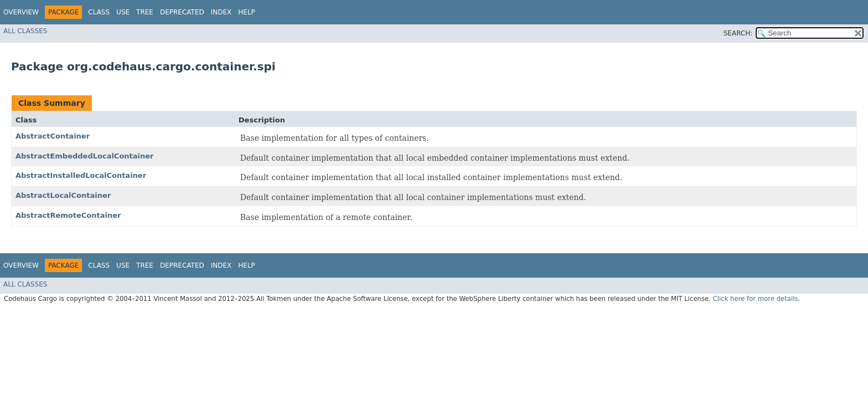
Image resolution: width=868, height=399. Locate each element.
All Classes (25, 31)
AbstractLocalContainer (63, 195)
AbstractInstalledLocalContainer (81, 175)
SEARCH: (738, 33)
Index (221, 12)
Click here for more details (756, 299)
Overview (21, 12)
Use (123, 12)
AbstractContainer (53, 136)
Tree (145, 12)
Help (247, 12)
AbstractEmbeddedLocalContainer (85, 156)
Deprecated (182, 12)
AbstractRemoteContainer (68, 215)
